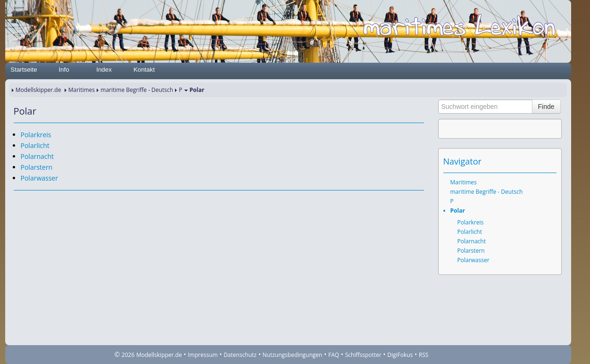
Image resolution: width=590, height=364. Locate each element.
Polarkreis (36, 135)
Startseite (24, 70)
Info (64, 70)
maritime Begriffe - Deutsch (137, 90)
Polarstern (37, 167)
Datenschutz (240, 355)
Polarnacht (37, 156)
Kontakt (144, 70)
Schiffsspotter (363, 355)
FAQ (334, 355)
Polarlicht (35, 145)
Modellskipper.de (38, 90)
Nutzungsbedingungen (293, 355)
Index (104, 70)
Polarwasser (39, 178)
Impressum (203, 355)
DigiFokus (400, 355)
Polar (458, 211)
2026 (128, 355)
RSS (424, 355)
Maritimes (82, 90)
